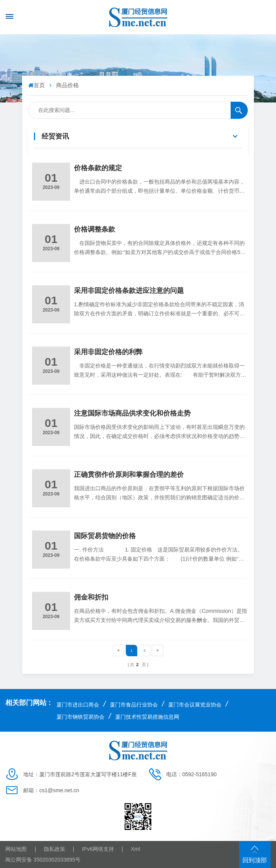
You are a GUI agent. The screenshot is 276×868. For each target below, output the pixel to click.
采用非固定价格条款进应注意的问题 (129, 291)
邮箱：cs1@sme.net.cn (51, 790)
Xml (135, 849)
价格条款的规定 (98, 168)
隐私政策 (55, 849)
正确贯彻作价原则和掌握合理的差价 (129, 475)
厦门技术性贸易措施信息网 (147, 717)
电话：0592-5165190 (191, 774)
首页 (37, 85)
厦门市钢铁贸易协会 (80, 717)
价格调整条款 (95, 229)
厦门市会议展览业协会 (195, 705)
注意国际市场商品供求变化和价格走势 (132, 413)
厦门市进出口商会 (78, 705)
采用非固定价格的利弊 (108, 352)
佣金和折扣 (91, 597)
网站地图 (16, 849)
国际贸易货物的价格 (105, 536)
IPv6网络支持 (98, 849)
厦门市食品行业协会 (134, 705)
